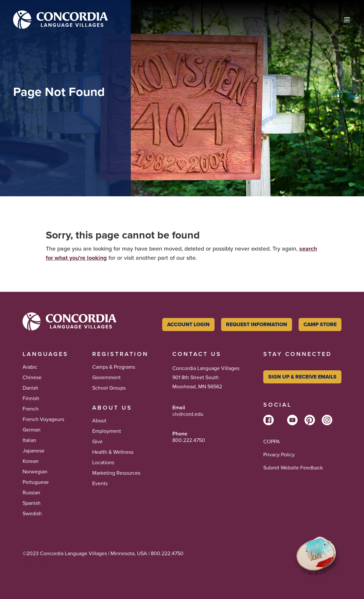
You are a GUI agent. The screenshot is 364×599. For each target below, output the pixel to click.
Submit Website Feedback (293, 468)
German (32, 430)
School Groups (109, 388)
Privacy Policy (279, 455)
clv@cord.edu (188, 414)
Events (100, 484)
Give (97, 442)
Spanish (32, 503)
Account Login (188, 324)
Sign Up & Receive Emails (302, 377)
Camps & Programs (114, 367)
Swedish (32, 514)
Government (106, 378)
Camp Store (320, 324)
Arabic (30, 367)
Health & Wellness (113, 452)
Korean (31, 461)
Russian (31, 493)
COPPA (272, 442)
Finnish (31, 398)
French (31, 409)
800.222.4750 (189, 440)
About (99, 421)
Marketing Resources (116, 473)
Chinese (32, 378)
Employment (107, 431)
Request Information (257, 324)
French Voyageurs (43, 419)
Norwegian (35, 472)
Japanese (34, 451)
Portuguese (36, 482)
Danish (30, 388)
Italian (29, 440)
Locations (103, 463)
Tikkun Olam (38, 563)
